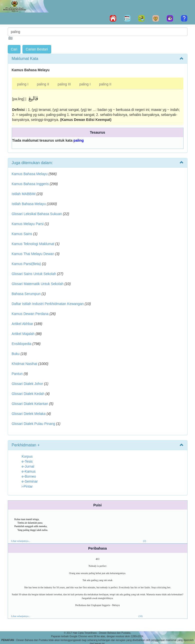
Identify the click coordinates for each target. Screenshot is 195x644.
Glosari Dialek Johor (27, 384)
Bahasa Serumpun (26, 294)
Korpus (27, 456)
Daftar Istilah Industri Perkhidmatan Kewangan (48, 304)
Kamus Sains (22, 234)
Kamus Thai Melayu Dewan (33, 254)
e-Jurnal (28, 466)
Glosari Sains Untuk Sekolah (34, 274)
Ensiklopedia (22, 344)
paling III (64, 84)
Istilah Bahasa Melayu (29, 204)
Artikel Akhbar (22, 324)
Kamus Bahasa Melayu (30, 174)
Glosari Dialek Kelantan (30, 404)
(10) (140, 616)
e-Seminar (30, 481)
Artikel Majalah (23, 334)
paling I (23, 84)
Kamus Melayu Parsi (28, 224)
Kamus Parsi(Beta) (26, 264)
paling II (43, 84)
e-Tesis (27, 461)
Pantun (17, 374)
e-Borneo (29, 476)
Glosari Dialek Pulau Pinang (33, 424)
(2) (145, 541)
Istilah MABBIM (24, 194)
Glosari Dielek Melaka (29, 414)
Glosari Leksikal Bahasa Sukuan (37, 214)
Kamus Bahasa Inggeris (30, 184)
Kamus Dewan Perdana (30, 314)
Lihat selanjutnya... (21, 541)
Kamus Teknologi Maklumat (33, 244)
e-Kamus (29, 471)
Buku (16, 354)
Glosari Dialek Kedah (28, 394)
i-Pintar (27, 486)
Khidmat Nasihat (25, 364)
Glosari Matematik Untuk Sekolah (38, 284)
